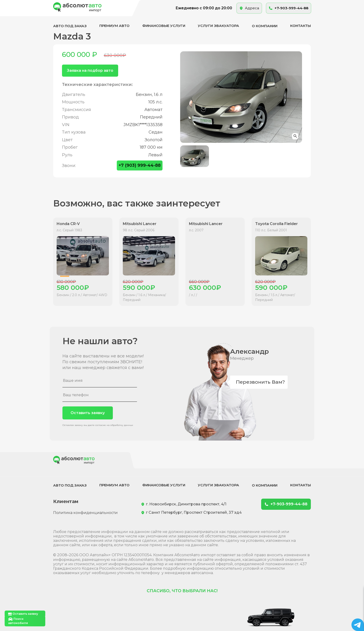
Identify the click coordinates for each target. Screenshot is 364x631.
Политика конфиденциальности (85, 513)
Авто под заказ (70, 26)
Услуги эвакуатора (218, 26)
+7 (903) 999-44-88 (140, 165)
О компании (265, 26)
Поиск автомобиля (18, 621)
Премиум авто (114, 26)
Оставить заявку (88, 413)
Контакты (301, 26)
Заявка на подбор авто (90, 70)
